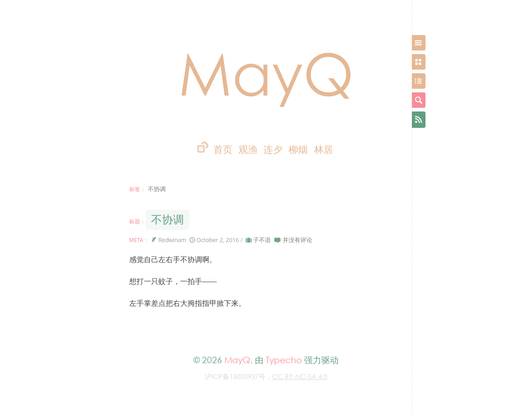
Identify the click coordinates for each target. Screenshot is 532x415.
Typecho (284, 360)
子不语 (262, 240)
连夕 (273, 149)
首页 (223, 149)
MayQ (266, 73)
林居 (324, 149)
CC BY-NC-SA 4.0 (300, 376)
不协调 (167, 220)
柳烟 (298, 149)
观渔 (248, 149)
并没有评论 (297, 240)
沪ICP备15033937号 (235, 376)
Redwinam (172, 240)
